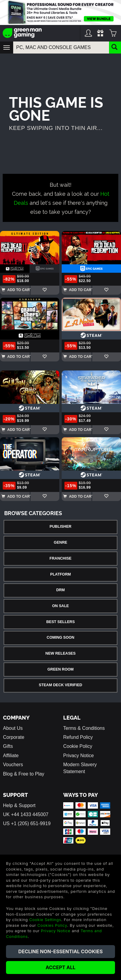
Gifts (8, 746)
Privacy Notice (78, 756)
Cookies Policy (52, 925)
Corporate (14, 737)
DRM (61, 590)
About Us (13, 728)
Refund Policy (78, 737)
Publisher (61, 527)
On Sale (60, 606)
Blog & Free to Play (24, 774)
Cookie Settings (45, 920)
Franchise (60, 558)
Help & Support (19, 805)
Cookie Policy (78, 746)
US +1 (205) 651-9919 (27, 823)
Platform (60, 574)
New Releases (61, 653)
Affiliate (11, 756)
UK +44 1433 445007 (26, 814)
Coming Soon (60, 637)
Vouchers (13, 765)
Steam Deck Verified (61, 685)
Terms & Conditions (84, 728)
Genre (61, 542)
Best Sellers (60, 622)
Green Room (60, 669)
